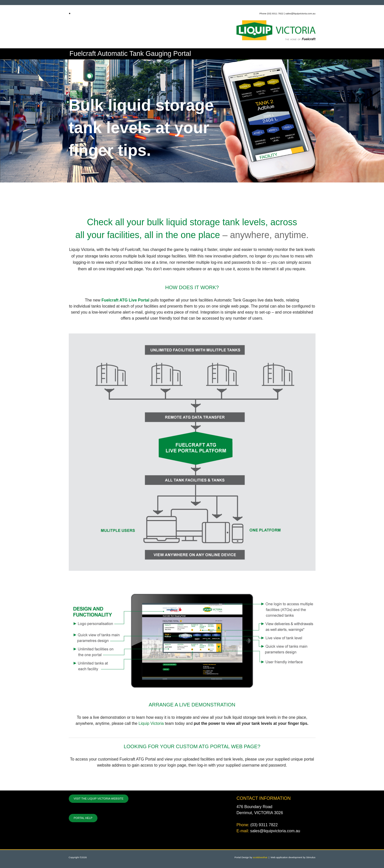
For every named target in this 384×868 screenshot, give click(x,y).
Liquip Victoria (151, 723)
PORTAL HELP (83, 818)
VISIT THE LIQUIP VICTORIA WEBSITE (99, 799)
